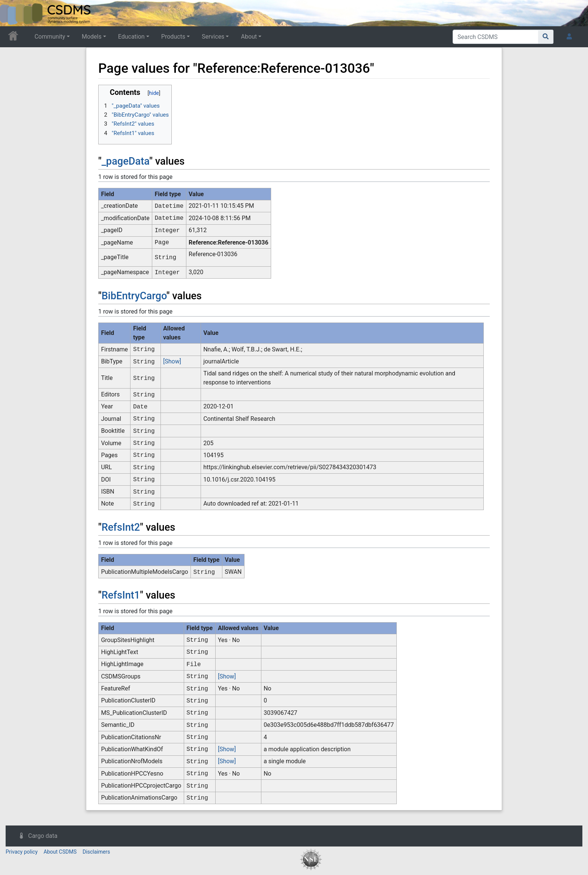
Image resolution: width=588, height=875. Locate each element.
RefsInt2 (121, 527)
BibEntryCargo (134, 296)
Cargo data (43, 836)
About (249, 37)
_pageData (126, 161)
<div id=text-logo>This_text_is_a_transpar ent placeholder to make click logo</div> (12, 13)
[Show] (172, 361)
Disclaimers (96, 852)
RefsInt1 (121, 595)
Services (213, 37)
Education (131, 37)
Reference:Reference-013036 (229, 242)
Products (173, 37)
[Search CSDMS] (496, 37)
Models (92, 37)
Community (50, 37)
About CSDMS (60, 852)
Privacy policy (22, 852)
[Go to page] (546, 37)
